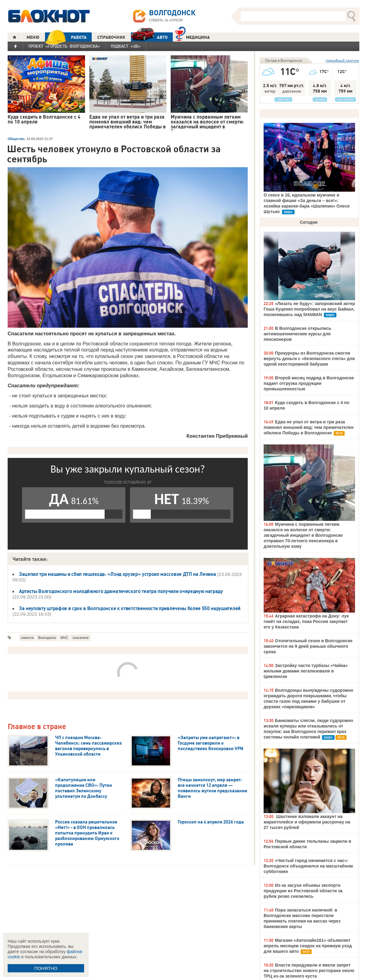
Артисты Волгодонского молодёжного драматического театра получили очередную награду (121, 591)
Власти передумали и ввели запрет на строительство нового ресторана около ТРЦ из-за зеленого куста (309, 971)
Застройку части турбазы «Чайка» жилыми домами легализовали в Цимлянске (306, 671)
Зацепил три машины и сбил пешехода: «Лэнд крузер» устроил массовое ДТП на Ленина (118, 574)
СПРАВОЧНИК (111, 37)
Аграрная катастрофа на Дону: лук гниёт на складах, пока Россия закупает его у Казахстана (306, 621)
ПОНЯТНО (46, 968)
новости (27, 638)
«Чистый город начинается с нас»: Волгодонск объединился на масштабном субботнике (308, 866)
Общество (16, 139)
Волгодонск (47, 638)
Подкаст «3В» (126, 46)
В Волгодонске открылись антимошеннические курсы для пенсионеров (297, 334)
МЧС (64, 638)
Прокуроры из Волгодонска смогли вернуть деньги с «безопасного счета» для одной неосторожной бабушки (309, 359)
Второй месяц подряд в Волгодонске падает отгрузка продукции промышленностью (309, 383)
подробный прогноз (342, 60)
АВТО (149, 37)
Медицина (193, 37)
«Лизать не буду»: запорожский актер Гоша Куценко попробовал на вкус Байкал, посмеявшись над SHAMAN (309, 309)
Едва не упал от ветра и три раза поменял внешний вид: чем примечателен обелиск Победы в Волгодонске (309, 427)
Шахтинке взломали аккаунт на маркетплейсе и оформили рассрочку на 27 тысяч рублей (307, 822)
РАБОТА (66, 37)
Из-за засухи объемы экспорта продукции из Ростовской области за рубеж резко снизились (303, 891)
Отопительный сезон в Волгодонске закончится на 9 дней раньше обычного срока (308, 646)
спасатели (80, 638)
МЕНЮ (33, 37)
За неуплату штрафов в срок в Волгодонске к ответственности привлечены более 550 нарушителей (130, 608)
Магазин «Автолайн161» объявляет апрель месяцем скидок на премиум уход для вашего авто (308, 946)
